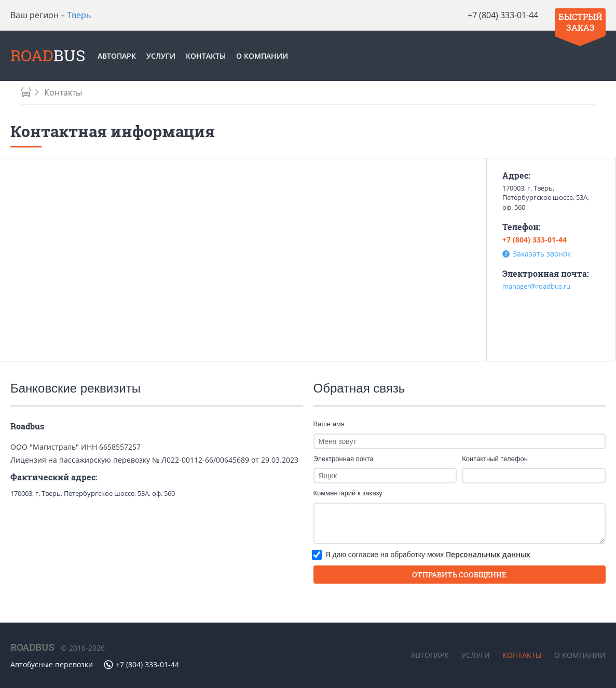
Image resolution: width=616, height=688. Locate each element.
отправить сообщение (459, 575)
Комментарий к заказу (348, 493)
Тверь (79, 15)
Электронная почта (344, 459)
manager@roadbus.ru (536, 286)
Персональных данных (488, 554)
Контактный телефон (495, 459)
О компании (262, 56)
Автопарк (117, 56)
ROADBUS (32, 647)
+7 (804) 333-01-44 (503, 15)
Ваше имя (329, 424)
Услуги (161, 56)
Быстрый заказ (580, 22)
